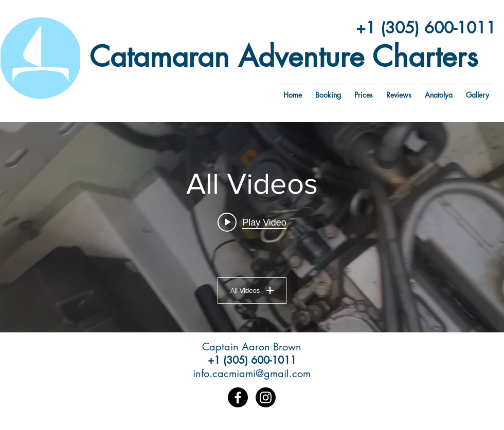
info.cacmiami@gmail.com (252, 373)
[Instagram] (266, 397)
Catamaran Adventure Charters (284, 57)
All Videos (252, 291)
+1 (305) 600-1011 (426, 28)
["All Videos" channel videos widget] (252, 227)
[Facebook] (238, 397)
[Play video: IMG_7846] (252, 222)
